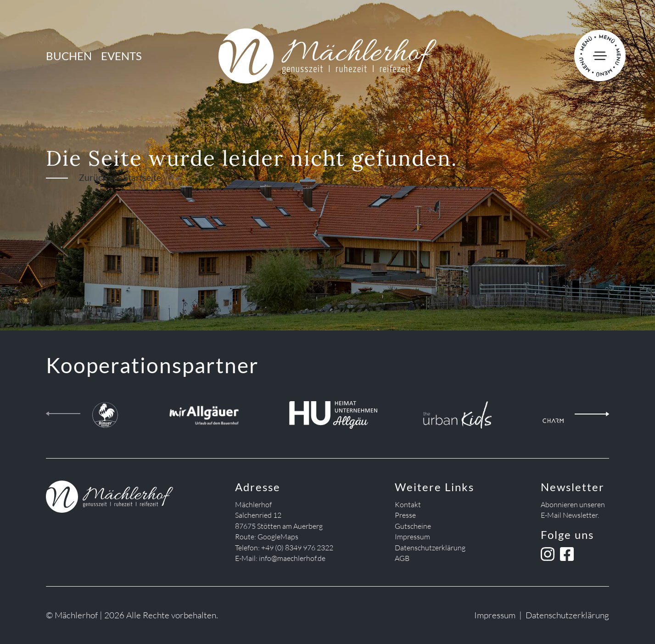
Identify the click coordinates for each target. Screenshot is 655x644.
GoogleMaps (278, 537)
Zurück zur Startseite (120, 177)
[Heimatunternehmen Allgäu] (333, 412)
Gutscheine (413, 526)
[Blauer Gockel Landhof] (105, 412)
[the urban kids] (457, 412)
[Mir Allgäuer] (204, 412)
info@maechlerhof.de (292, 558)
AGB (402, 558)
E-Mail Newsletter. (570, 515)
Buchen (69, 56)
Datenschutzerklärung (430, 548)
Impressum (412, 537)
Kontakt (408, 504)
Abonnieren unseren (573, 504)
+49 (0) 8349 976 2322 (297, 548)
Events (121, 56)
